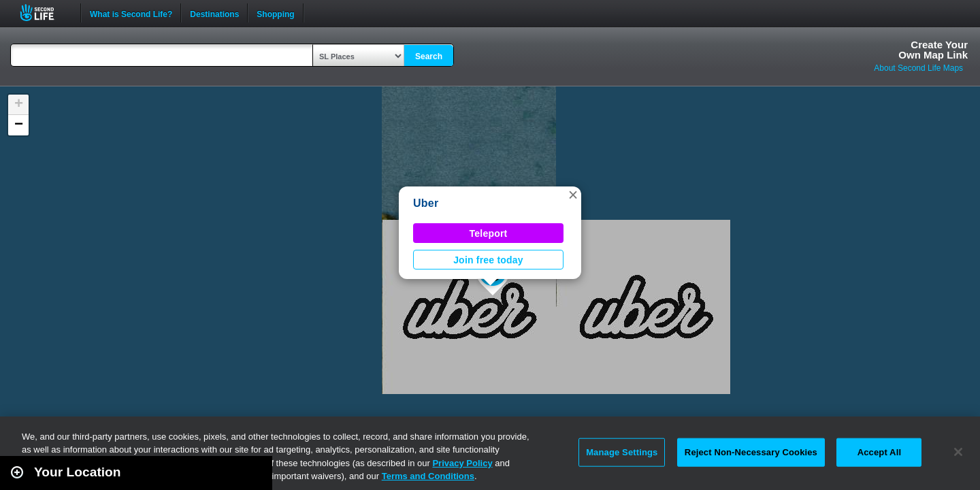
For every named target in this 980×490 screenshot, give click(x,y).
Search (429, 56)
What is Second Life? (131, 13)
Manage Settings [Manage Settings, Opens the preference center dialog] (622, 452)
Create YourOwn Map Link (933, 50)
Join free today (488, 260)
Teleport (489, 233)
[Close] (958, 452)
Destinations (214, 13)
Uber (426, 203)
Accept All (879, 452)
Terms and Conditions (428, 476)
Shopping (275, 13)
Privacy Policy (462, 463)
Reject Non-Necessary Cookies (751, 452)
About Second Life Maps (918, 68)
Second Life (45, 13)
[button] (573, 195)
